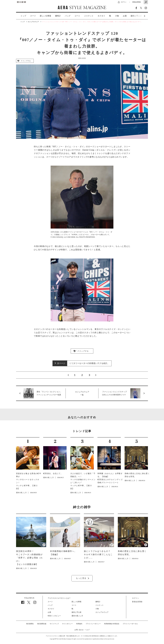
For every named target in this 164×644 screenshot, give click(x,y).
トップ (23, 16)
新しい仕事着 (45, 16)
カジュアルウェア (102, 612)
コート (77, 16)
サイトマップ (54, 624)
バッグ (68, 16)
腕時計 (58, 16)
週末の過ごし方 (77, 616)
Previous (68, 375)
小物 (117, 16)
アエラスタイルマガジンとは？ (59, 598)
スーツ (33, 16)
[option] (21, 16)
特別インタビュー (54, 616)
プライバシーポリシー (93, 624)
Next (96, 375)
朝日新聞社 (30, 624)
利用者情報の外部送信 (112, 624)
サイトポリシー (67, 624)
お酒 (125, 16)
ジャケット (89, 16)
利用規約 (79, 624)
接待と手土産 (76, 612)
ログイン (124, 2)
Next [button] (140, 16)
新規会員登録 (136, 2)
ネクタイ (101, 16)
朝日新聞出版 (42, 624)
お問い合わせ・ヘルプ (82, 630)
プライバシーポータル (130, 624)
